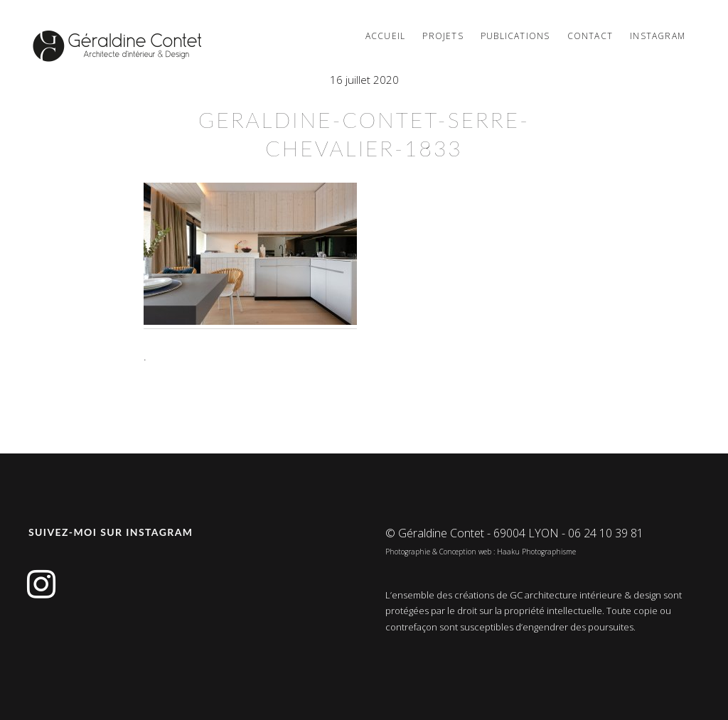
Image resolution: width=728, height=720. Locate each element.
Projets (443, 36)
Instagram (658, 36)
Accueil (385, 36)
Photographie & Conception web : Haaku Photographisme (481, 552)
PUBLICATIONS (515, 36)
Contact (590, 36)
